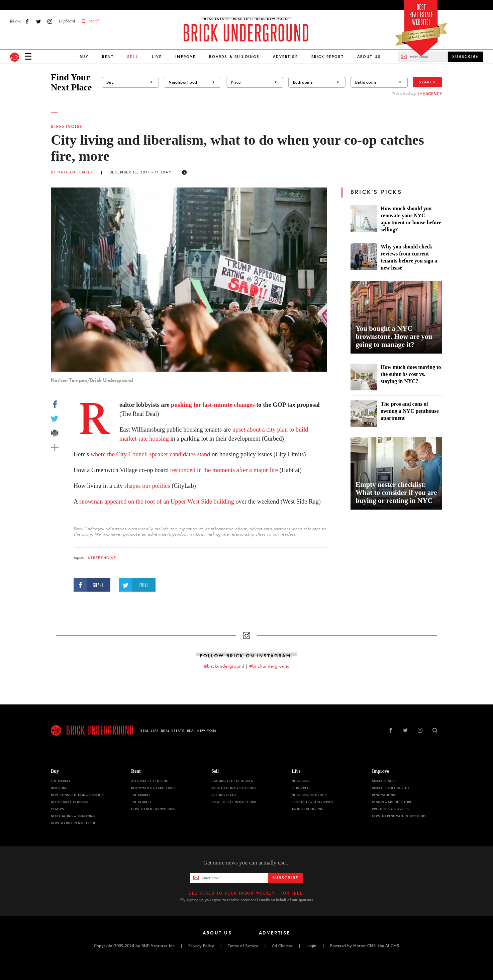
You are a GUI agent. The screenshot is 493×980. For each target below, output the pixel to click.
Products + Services (390, 809)
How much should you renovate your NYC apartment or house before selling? (411, 219)
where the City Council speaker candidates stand (151, 454)
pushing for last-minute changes (213, 405)
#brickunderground (270, 666)
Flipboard (67, 21)
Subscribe (285, 878)
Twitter (38, 21)
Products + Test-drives (312, 802)
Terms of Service (243, 946)
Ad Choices (282, 946)
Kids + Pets (301, 788)
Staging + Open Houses (232, 781)
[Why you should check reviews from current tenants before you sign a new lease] (364, 257)
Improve (185, 57)
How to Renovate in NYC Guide (400, 816)
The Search (141, 802)
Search (427, 82)
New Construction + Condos (77, 795)
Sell (215, 771)
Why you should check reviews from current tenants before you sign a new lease (409, 257)
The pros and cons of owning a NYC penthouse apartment (410, 411)
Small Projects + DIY (391, 788)
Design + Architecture (392, 802)
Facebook (27, 21)
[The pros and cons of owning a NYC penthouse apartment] (364, 414)
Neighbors (301, 781)
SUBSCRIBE (465, 57)
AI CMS (392, 946)
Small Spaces (384, 781)
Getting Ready (224, 795)
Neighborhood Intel (310, 795)
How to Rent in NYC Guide (154, 809)
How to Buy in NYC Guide (73, 823)
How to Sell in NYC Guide (234, 802)
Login (311, 946)
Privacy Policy (201, 946)
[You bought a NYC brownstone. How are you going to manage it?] (396, 317)
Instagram (50, 21)
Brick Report (328, 57)
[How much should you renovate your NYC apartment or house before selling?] (364, 219)
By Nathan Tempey (72, 172)
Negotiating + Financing (73, 816)
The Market (61, 781)
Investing (59, 788)
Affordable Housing (70, 802)
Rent (108, 57)
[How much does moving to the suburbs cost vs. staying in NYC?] (364, 377)
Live (157, 57)
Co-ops (57, 809)
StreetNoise (67, 127)
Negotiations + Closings (234, 788)
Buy (84, 57)
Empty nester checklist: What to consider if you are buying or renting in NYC (396, 493)
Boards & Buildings (234, 57)
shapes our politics (147, 486)
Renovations (384, 795)
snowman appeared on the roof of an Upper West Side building (157, 502)
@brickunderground (224, 666)
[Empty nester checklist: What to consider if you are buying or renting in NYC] (396, 473)
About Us (369, 57)
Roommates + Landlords (153, 788)
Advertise (285, 57)
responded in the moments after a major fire (224, 470)
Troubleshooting (308, 809)
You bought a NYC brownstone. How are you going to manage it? (394, 336)
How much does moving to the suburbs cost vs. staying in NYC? (411, 374)
